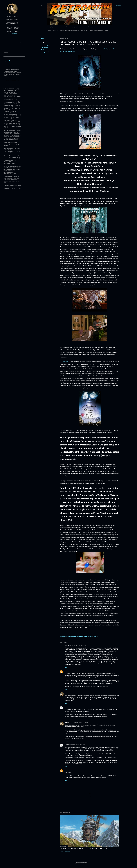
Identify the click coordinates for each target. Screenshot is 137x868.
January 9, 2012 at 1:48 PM (75, 770)
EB (66, 671)
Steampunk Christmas (47, 52)
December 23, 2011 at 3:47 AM (78, 745)
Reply (67, 667)
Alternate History (46, 45)
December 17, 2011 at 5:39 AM (74, 671)
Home (49, 30)
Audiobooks (99, 30)
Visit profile (12, 34)
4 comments (67, 852)
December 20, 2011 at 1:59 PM (80, 722)
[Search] (119, 5)
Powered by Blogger (81, 863)
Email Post (66, 634)
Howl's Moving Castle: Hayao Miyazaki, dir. (84, 849)
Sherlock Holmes (46, 50)
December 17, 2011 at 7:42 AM (80, 693)
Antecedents (44, 48)
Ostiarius (67, 707)
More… (106, 30)
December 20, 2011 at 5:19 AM (78, 707)
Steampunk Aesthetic (59, 30)
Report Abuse (8, 61)
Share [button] (42, 39)
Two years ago (64, 362)
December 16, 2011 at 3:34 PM (79, 645)
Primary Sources (73, 30)
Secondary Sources (87, 30)
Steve (66, 770)
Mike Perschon (69, 693)
